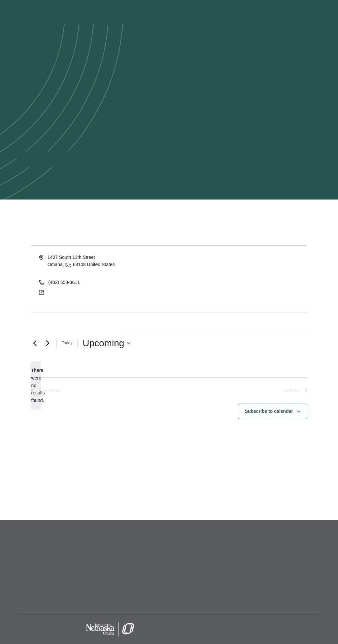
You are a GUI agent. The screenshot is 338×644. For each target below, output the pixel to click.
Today (67, 343)
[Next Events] (48, 343)
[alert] (36, 385)
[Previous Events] (35, 343)
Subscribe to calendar (269, 411)
